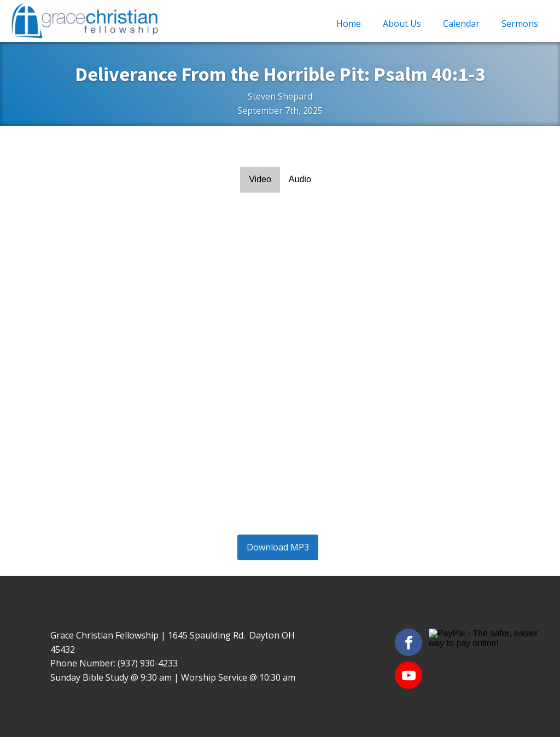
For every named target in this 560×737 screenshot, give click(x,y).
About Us (402, 24)
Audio (300, 179)
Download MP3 (278, 547)
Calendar (461, 24)
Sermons (520, 24)
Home (349, 24)
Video (260, 179)
